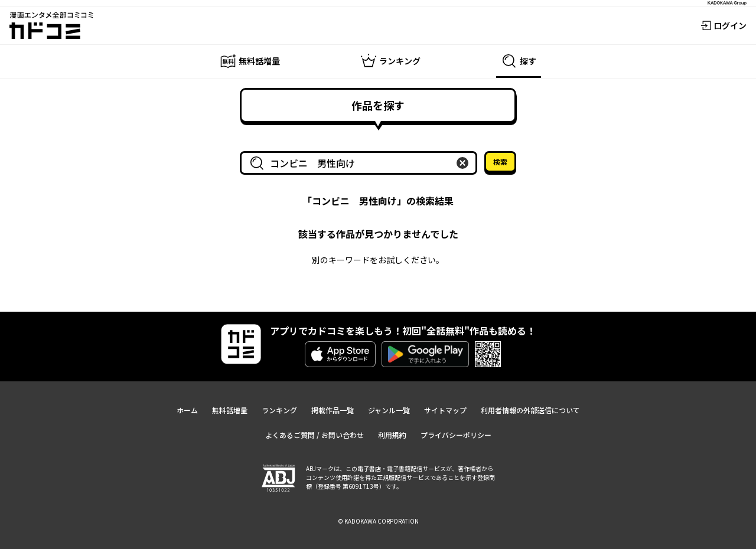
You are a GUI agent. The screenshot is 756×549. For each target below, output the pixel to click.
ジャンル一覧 (389, 410)
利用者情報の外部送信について (530, 410)
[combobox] (361, 163)
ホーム (187, 410)
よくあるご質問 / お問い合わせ (315, 435)
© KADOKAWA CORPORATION (378, 521)
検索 (500, 161)
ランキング (279, 410)
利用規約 (392, 435)
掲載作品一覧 (333, 410)
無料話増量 (230, 410)
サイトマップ (445, 410)
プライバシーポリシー (456, 435)
